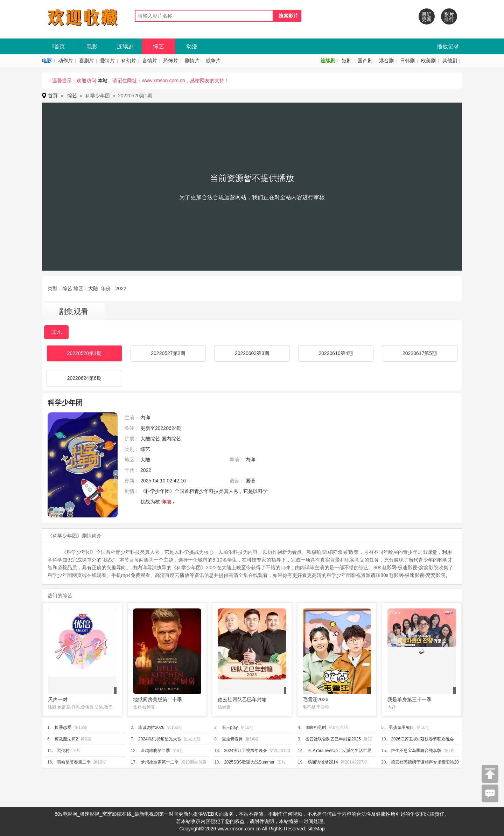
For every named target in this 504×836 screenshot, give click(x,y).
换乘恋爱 (63, 727)
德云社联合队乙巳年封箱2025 (333, 739)
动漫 (192, 46)
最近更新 (427, 17)
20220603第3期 (252, 353)
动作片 (65, 61)
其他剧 (450, 61)
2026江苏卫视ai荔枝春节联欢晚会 (422, 739)
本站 (103, 81)
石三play (230, 727)
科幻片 (129, 61)
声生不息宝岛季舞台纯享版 (416, 751)
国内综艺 (171, 439)
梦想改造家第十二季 (160, 762)
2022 (121, 288)
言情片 (150, 61)
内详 (145, 418)
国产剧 (365, 61)
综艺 (159, 46)
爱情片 (107, 61)
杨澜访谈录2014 (323, 762)
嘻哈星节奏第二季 (74, 762)
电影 (92, 46)
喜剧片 (86, 61)
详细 (166, 502)
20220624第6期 (84, 378)
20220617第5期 (420, 353)
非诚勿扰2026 (151, 727)
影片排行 (449, 17)
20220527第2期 (168, 353)
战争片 (213, 61)
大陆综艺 (150, 439)
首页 (59, 46)
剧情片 (192, 61)
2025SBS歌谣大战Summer (249, 762)
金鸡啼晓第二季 (155, 751)
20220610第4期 (336, 353)
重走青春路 (232, 739)
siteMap (316, 829)
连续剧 (125, 46)
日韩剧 (407, 61)
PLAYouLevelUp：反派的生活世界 (339, 751)
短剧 (346, 61)
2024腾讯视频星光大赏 (160, 739)
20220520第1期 (84, 353)
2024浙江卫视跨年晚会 (246, 751)
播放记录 (448, 46)
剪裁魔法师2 (66, 739)
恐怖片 (171, 61)
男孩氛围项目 (401, 727)
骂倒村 (63, 751)
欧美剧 (428, 61)
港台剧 (386, 61)
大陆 (93, 288)
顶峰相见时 (316, 727)
